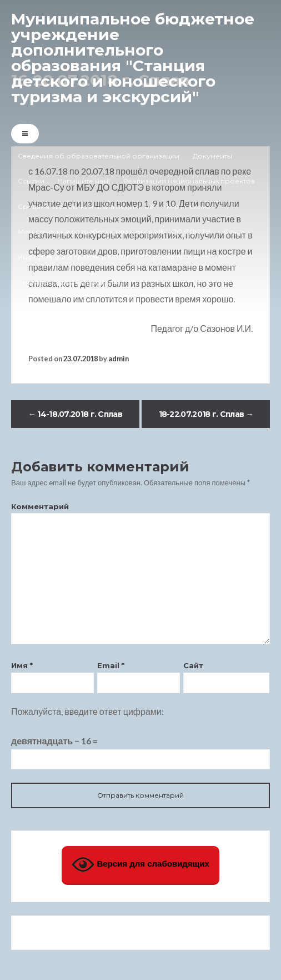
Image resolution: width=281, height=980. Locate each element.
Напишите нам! (84, 181)
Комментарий (40, 506)
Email (111, 665)
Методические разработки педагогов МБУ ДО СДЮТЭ (114, 232)
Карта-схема (188, 207)
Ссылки (31, 181)
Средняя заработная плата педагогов (86, 207)
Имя (22, 665)
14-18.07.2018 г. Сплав (75, 414)
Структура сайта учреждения (69, 283)
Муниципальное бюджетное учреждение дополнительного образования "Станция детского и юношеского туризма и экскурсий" (133, 58)
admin (119, 359)
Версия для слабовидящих (140, 865)
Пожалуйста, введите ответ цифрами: (87, 711)
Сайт (193, 665)
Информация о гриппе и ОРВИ (73, 257)
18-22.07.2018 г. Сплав (206, 414)
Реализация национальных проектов (189, 181)
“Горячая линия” (171, 257)
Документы (212, 156)
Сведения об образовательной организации (99, 156)
